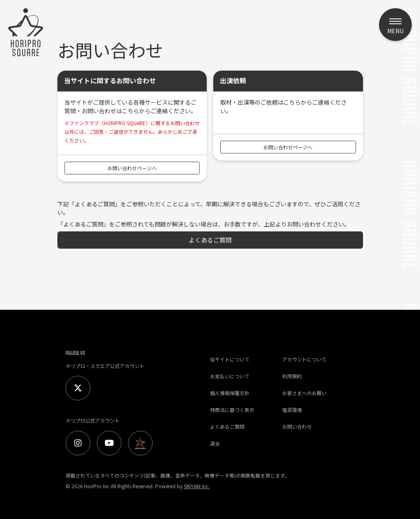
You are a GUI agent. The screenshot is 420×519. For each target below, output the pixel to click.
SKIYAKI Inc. (197, 486)
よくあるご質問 (210, 240)
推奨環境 (292, 410)
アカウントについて (304, 359)
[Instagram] (78, 443)
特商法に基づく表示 (232, 410)
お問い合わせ (297, 426)
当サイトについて (230, 359)
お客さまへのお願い (304, 393)
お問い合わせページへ (132, 168)
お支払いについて (230, 376)
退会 (215, 443)
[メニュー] (395, 25)
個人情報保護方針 (230, 393)
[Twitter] (78, 388)
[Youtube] (109, 443)
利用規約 (292, 376)
